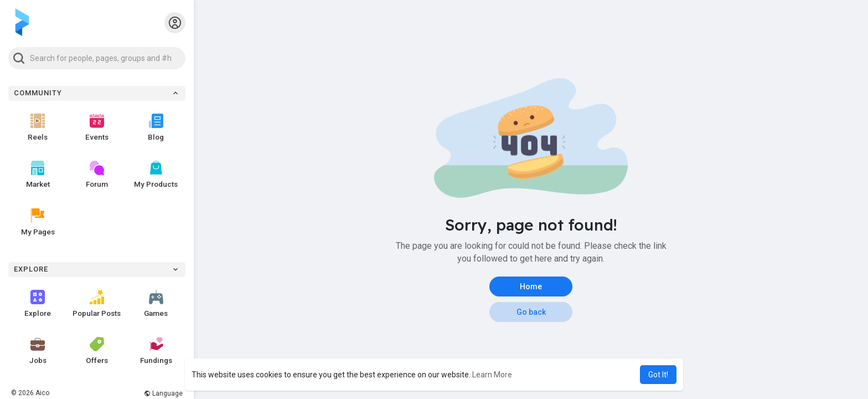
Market (38, 175)
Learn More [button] (492, 375)
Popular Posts (97, 304)
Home (531, 287)
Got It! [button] (658, 375)
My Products (156, 175)
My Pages (38, 222)
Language (163, 393)
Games (156, 304)
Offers (97, 351)
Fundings (156, 351)
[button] (97, 58)
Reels (38, 127)
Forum (97, 175)
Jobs (38, 351)
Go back (531, 312)
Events (97, 127)
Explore (38, 304)
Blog (156, 127)
